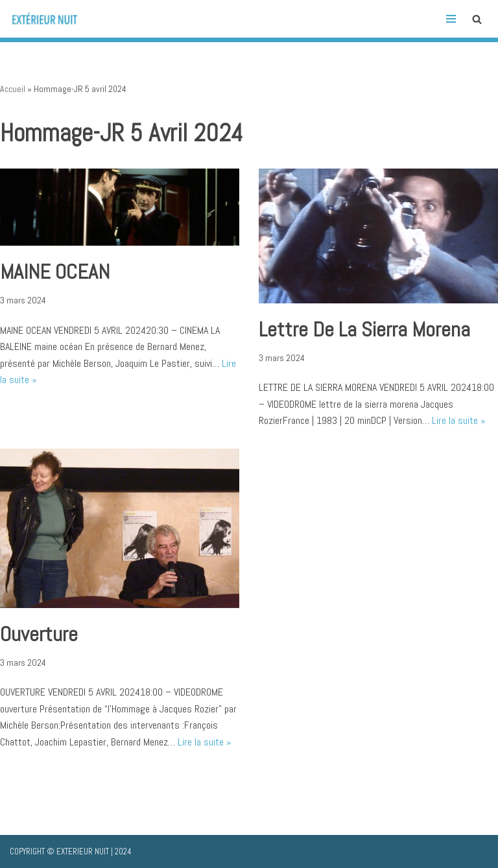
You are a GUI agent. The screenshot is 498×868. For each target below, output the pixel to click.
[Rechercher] (477, 19)
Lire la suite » (459, 420)
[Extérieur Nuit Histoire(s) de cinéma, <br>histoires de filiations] (49, 19)
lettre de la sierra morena (364, 329)
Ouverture (39, 634)
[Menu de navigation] (451, 19)
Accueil (13, 89)
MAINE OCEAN (55, 272)
